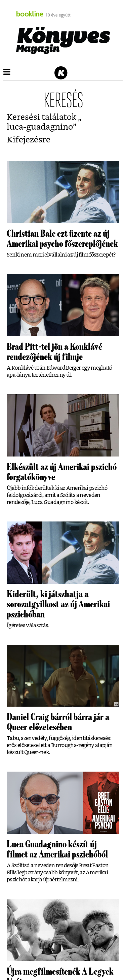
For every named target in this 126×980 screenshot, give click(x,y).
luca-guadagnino (40, 127)
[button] (7, 72)
